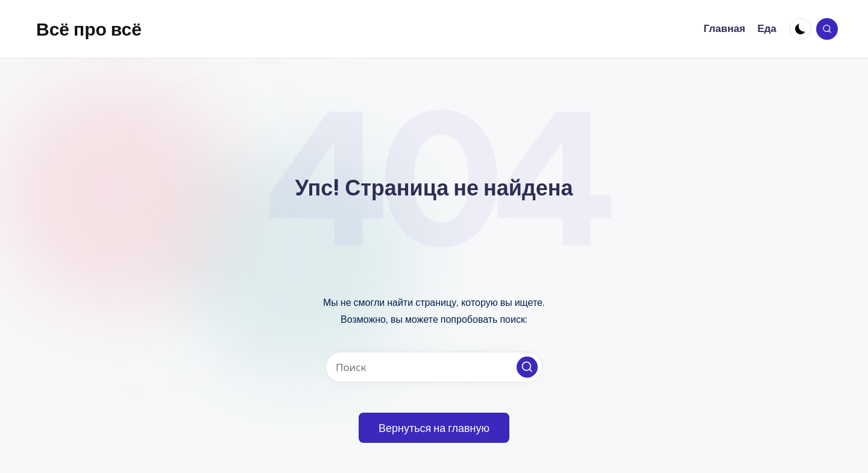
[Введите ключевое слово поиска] (434, 367)
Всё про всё (89, 29)
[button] (527, 367)
